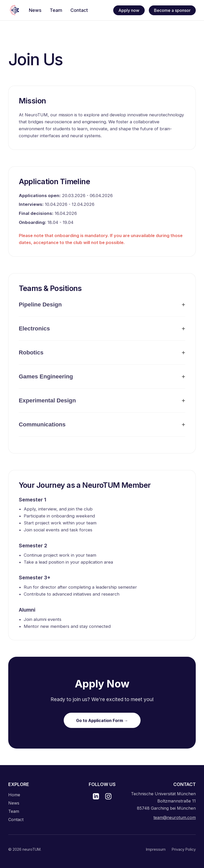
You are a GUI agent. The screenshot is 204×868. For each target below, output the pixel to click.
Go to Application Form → (102, 720)
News (14, 803)
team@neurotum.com (175, 817)
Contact (16, 820)
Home (14, 795)
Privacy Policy (184, 849)
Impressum (156, 849)
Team (14, 811)
